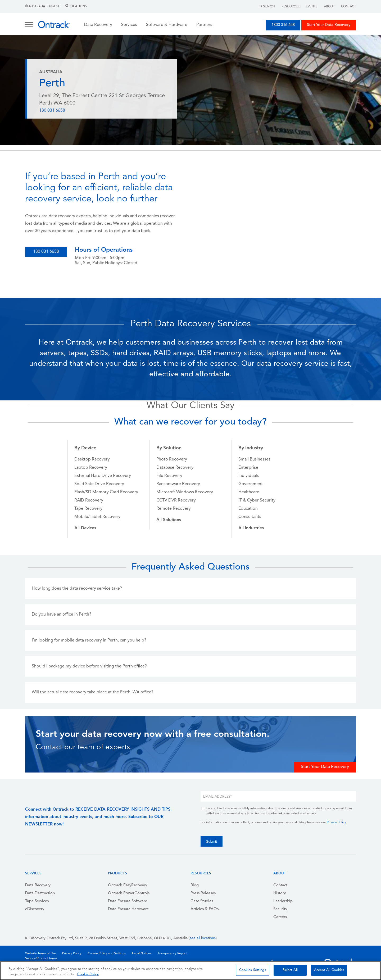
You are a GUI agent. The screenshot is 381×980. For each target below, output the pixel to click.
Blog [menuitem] (195, 885)
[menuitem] (85, 528)
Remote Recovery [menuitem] (174, 509)
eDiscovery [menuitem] (35, 909)
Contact (348, 7)
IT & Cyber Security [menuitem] (257, 500)
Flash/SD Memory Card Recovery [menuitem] (106, 492)
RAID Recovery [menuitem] (89, 500)
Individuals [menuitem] (249, 476)
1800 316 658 (283, 25)
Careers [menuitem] (280, 917)
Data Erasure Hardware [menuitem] (128, 909)
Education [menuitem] (248, 509)
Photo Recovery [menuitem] (172, 459)
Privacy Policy (336, 823)
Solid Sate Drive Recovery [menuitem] (99, 484)
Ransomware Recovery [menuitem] (178, 484)
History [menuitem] (280, 893)
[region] (190, 971)
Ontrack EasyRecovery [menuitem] (128, 885)
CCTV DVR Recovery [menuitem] (176, 500)
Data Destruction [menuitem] (40, 893)
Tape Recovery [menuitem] (88, 509)
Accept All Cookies (329, 970)
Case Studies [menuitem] (202, 901)
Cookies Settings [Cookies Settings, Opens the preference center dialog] (253, 970)
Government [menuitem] (251, 484)
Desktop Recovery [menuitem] (92, 459)
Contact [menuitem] (280, 885)
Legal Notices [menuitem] (142, 954)
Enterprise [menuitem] (248, 468)
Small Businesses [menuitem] (254, 459)
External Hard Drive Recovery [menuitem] (103, 476)
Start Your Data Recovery (329, 25)
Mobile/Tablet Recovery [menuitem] (97, 517)
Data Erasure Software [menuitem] (128, 901)
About (329, 7)
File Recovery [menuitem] (169, 476)
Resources (291, 7)
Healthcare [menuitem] (249, 492)
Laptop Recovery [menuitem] (91, 468)
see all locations (203, 938)
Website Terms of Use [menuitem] (40, 954)
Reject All (290, 970)
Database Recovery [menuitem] (175, 468)
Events (312, 7)
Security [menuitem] (280, 909)
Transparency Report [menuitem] (172, 954)
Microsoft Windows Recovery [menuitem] (185, 492)
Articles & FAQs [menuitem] (205, 909)
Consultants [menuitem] (250, 517)
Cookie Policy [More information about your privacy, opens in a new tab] (88, 974)
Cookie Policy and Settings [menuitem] (107, 954)
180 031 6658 (52, 111)
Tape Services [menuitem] (37, 901)
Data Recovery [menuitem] (38, 885)
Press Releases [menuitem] (203, 893)
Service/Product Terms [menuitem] (41, 959)
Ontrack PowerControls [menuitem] (129, 893)
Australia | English (43, 6)
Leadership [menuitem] (283, 901)
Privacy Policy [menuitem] (72, 954)
